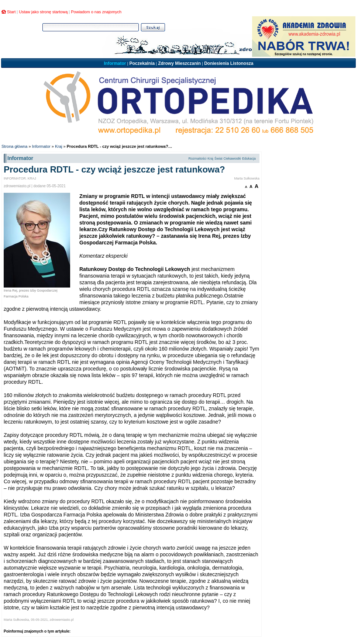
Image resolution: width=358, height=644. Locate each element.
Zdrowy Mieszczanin (179, 63)
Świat (218, 159)
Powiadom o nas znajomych (96, 12)
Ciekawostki (232, 159)
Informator (115, 63)
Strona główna (14, 146)
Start (11, 12)
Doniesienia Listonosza (229, 63)
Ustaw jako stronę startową (43, 12)
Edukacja (249, 159)
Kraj (59, 146)
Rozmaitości (197, 159)
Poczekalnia (142, 63)
